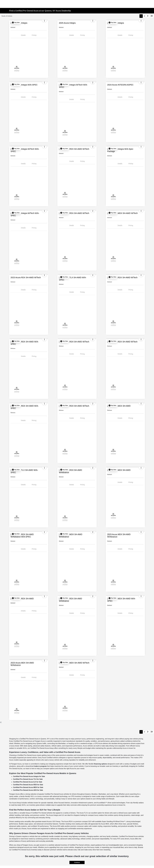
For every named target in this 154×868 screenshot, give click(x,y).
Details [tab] (23, 35)
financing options (100, 764)
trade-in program (40, 766)
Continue (77, 862)
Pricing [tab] (34, 35)
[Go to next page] (148, 16)
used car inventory (112, 766)
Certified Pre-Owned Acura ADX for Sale (28, 790)
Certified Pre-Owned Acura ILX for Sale (28, 782)
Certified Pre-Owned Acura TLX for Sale (28, 779)
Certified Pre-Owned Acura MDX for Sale (28, 787)
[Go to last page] (152, 16)
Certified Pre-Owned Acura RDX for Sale (28, 785)
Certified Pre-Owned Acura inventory (25, 850)
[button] (16, 23)
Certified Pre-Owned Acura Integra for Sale (29, 776)
